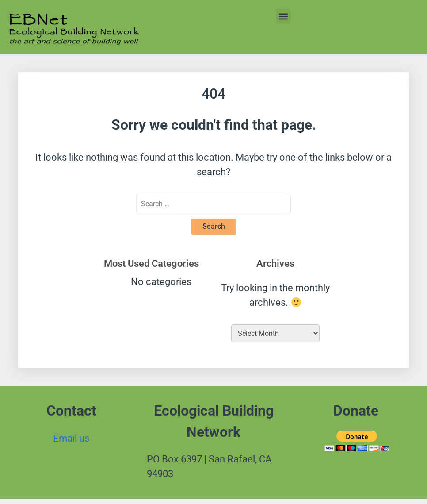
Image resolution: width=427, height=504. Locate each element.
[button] (283, 16)
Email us (71, 438)
